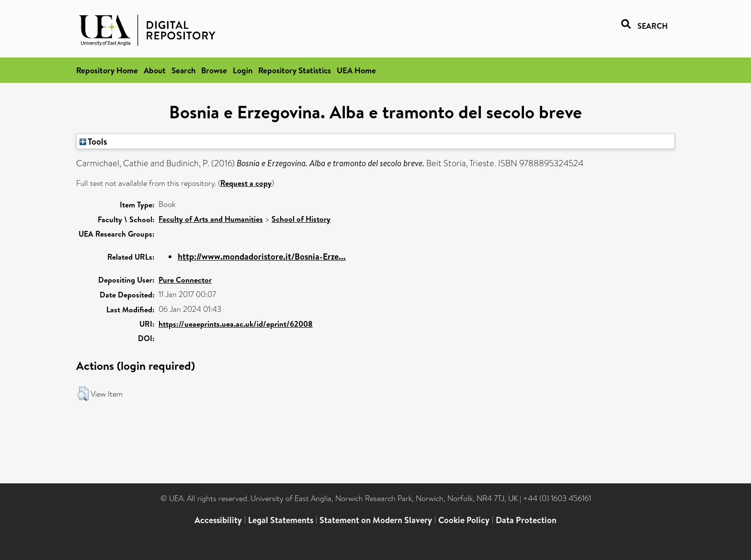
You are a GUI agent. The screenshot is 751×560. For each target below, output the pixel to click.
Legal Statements (281, 520)
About (155, 70)
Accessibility (218, 520)
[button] (83, 394)
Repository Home (107, 70)
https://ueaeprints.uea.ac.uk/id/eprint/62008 (236, 324)
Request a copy (246, 183)
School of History (301, 219)
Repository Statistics (295, 70)
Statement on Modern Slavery (376, 520)
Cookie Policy (464, 520)
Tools (93, 141)
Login (243, 70)
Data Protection (526, 520)
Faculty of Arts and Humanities (211, 219)
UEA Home (356, 70)
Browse (214, 70)
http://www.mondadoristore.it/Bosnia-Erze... (262, 257)
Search (183, 70)
